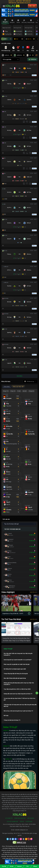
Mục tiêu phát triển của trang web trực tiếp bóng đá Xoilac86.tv (18, 654)
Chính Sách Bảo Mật (20, 818)
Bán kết (25, 391)
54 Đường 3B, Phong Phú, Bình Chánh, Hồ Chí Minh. (22, 824)
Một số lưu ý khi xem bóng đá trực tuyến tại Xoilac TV (18, 711)
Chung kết (31, 391)
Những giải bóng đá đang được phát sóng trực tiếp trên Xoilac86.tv (19, 684)
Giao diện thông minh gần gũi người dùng (15, 678)
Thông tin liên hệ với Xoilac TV (12, 720)
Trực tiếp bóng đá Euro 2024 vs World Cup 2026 (17, 689)
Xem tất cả (34, 592)
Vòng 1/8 (13, 391)
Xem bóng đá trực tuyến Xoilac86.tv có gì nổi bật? (18, 660)
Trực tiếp (4, 866)
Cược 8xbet (32, 6)
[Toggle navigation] (4, 6)
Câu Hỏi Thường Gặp (12, 822)
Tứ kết (19, 391)
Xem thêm (20, 376)
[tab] (5, 21)
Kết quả (35, 866)
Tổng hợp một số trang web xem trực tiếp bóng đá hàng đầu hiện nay (20, 705)
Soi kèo (12, 866)
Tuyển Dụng (29, 822)
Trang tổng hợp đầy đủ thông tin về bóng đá (16, 674)
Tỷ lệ (27, 866)
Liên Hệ (22, 822)
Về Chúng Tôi (9, 818)
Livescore (19, 866)
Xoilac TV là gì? (8, 649)
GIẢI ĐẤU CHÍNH (6, 43)
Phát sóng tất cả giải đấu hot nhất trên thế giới (17, 664)
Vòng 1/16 (6, 391)
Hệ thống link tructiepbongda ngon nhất (15, 669)
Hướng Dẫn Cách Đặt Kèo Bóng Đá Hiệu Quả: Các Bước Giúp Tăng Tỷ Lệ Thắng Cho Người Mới (16, 641)
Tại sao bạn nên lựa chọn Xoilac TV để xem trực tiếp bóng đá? (19, 699)
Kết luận (6, 715)
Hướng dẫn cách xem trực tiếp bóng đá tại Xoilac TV (18, 694)
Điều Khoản (31, 818)
